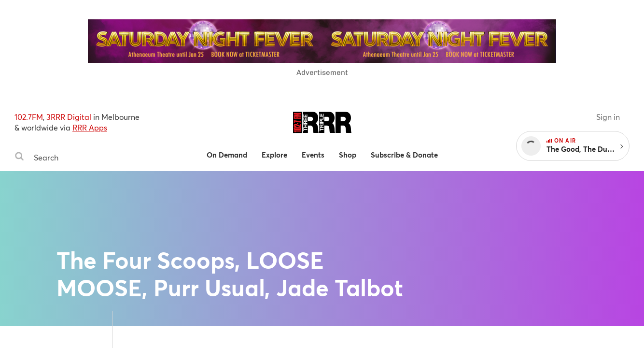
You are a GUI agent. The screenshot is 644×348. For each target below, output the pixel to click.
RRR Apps (90, 127)
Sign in (608, 117)
